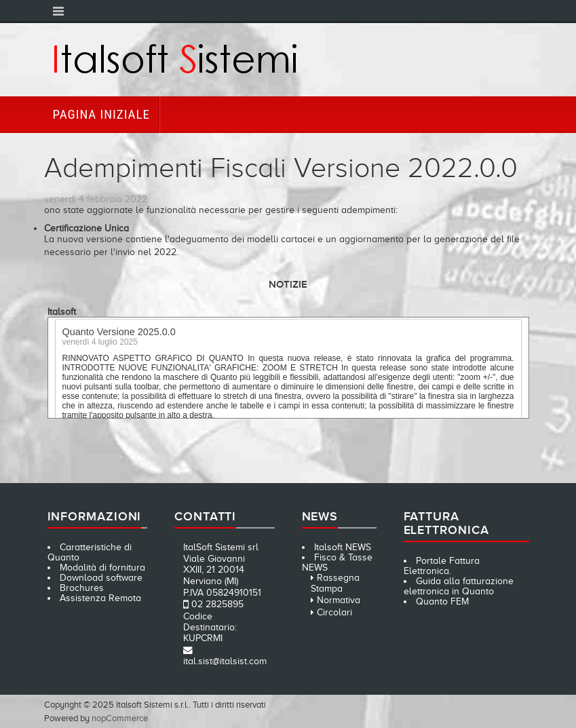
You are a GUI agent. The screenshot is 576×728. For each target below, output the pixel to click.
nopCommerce (120, 718)
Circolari (334, 612)
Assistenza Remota (100, 598)
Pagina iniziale (101, 114)
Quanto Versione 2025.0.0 (119, 333)
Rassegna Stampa (335, 583)
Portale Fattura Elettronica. (442, 566)
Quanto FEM (442, 601)
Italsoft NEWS (343, 547)
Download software (101, 578)
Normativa (339, 600)
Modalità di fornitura (102, 568)
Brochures (82, 588)
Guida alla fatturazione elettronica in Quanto (459, 586)
